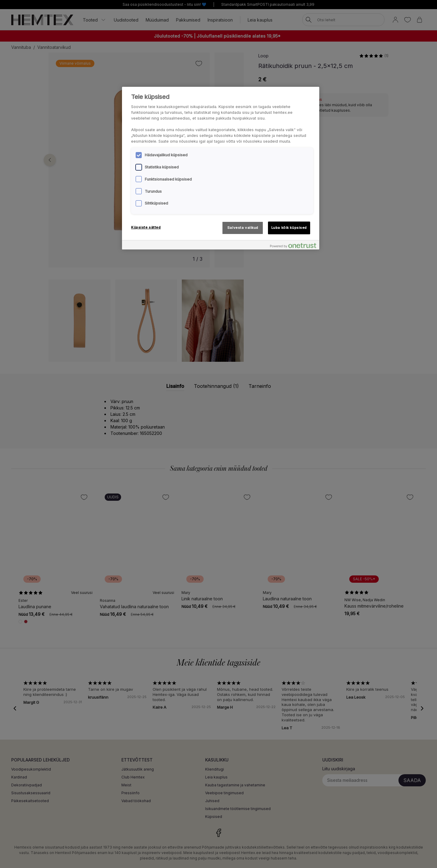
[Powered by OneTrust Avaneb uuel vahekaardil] (293, 246)
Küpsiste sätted (146, 227)
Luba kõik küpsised (289, 228)
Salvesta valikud (243, 228)
